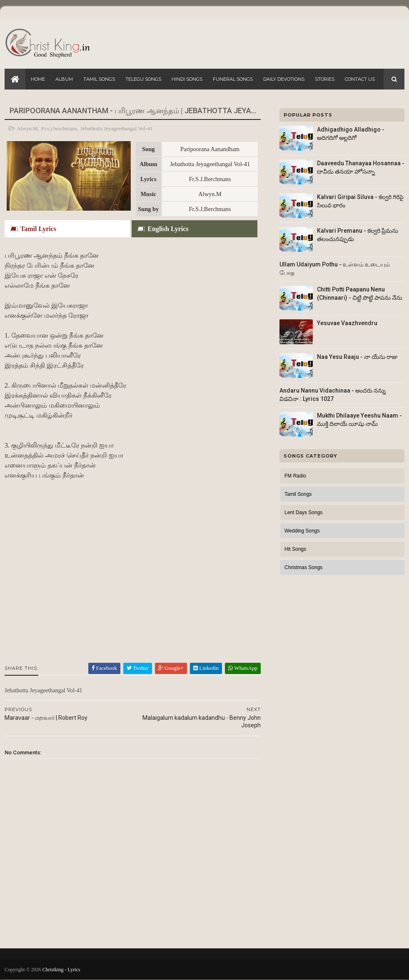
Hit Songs (295, 549)
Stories (325, 79)
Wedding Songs (302, 531)
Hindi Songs (187, 79)
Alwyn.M (27, 128)
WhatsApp (243, 668)
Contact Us (360, 79)
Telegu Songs (143, 79)
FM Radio (295, 476)
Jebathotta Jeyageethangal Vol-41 (117, 128)
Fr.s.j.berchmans (59, 128)
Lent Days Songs (303, 512)
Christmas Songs (303, 567)
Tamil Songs (99, 79)
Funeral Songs (233, 79)
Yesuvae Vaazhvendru (347, 323)
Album (64, 79)
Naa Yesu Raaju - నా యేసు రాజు (357, 357)
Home (38, 79)
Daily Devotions (284, 79)
